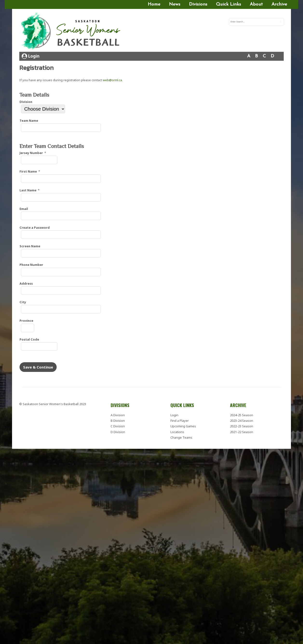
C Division (118, 426)
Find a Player (180, 421)
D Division (118, 432)
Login (31, 56)
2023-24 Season (242, 421)
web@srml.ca (112, 80)
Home (154, 4)
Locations (177, 432)
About (256, 4)
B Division (118, 421)
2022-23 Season (242, 426)
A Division (118, 415)
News (175, 4)
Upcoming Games (183, 426)
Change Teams (181, 437)
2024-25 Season (242, 415)
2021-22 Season (242, 432)
